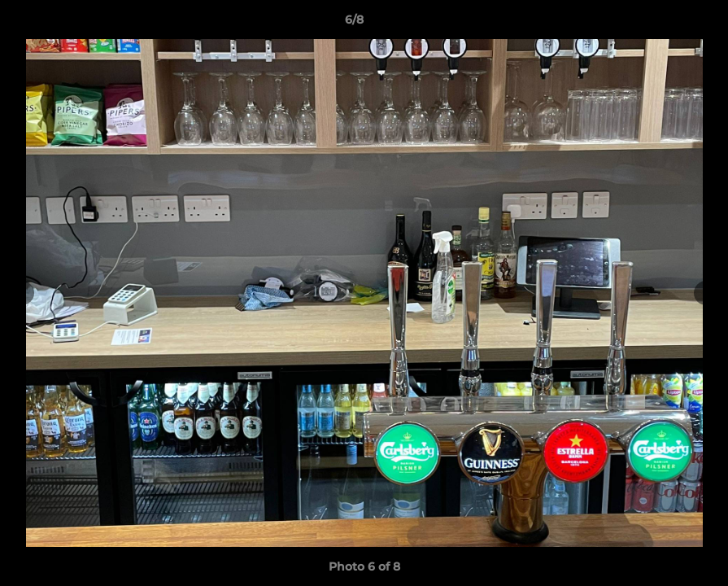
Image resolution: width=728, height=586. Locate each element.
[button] (660, 24)
